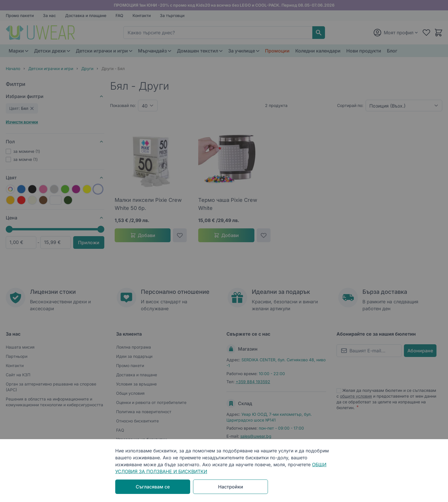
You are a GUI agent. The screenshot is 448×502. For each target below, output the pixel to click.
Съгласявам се (153, 487)
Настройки (231, 487)
